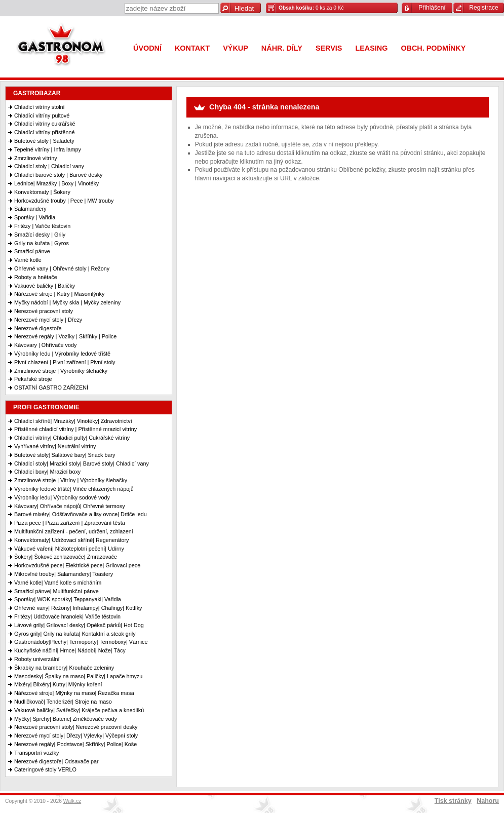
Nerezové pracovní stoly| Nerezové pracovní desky (76, 727)
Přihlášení (432, 8)
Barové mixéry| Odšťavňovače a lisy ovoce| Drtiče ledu (81, 514)
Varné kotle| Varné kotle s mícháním (58, 583)
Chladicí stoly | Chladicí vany (49, 166)
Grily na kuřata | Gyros (42, 243)
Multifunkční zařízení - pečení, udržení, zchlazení (74, 531)
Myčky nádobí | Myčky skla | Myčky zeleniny (67, 302)
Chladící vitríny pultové (42, 115)
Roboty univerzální (37, 659)
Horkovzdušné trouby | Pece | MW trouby (64, 201)
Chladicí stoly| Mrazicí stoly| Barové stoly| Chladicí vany (82, 463)
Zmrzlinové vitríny (36, 158)
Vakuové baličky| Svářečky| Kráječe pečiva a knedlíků (79, 710)
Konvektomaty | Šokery (42, 192)
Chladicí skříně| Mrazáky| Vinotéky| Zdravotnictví (73, 421)
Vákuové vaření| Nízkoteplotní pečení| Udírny (69, 549)
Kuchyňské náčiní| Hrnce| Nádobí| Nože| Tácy (70, 650)
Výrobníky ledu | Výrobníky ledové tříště (62, 354)
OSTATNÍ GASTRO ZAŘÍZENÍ (51, 388)
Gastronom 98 (63, 47)
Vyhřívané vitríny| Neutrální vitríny (55, 446)
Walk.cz (72, 801)
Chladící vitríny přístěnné (44, 132)
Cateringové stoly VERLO (45, 769)
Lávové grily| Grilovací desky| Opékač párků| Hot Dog (79, 625)
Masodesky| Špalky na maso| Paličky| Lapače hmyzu (78, 676)
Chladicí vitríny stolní (40, 107)
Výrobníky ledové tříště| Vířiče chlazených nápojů (74, 489)
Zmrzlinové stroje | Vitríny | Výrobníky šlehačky (71, 480)
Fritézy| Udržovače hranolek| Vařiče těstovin (67, 616)
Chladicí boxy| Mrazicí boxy (47, 472)
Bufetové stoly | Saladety (44, 141)
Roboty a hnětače (36, 277)
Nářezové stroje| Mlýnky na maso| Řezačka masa (74, 693)
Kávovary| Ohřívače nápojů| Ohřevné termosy (70, 506)
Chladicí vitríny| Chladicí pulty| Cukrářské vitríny (72, 438)
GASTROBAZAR (37, 93)
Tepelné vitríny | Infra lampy (48, 149)
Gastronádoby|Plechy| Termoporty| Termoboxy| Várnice (81, 642)
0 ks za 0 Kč (311, 8)
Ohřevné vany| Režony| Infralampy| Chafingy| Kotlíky (78, 608)
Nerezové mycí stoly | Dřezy (48, 320)
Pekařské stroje (33, 379)
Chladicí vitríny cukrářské (45, 124)
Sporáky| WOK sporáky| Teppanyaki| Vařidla (68, 599)
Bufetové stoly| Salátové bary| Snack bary (65, 455)
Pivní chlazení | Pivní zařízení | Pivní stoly (65, 362)
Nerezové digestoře (38, 328)
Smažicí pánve (32, 251)
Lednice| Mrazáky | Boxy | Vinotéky (56, 183)
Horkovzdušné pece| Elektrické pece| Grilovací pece (77, 565)
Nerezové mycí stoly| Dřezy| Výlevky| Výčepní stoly (76, 735)
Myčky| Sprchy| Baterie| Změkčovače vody (66, 719)
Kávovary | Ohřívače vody (45, 345)
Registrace (483, 8)
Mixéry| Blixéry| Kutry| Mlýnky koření (58, 684)
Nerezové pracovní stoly (44, 311)
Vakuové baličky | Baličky (45, 286)
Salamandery (30, 209)
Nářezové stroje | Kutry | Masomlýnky (59, 294)
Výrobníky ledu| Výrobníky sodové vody (62, 497)
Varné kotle (28, 260)
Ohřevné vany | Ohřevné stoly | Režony (62, 268)
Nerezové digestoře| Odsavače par (56, 761)
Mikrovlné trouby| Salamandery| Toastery (64, 574)
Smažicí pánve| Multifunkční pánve (56, 591)
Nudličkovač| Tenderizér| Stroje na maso (63, 702)
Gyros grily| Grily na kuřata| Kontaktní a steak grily (75, 634)
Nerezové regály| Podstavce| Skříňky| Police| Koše (75, 744)
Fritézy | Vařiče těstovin (42, 226)
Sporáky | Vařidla (35, 217)
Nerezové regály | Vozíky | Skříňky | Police (65, 336)
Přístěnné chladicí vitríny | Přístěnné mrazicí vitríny (75, 429)
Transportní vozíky (36, 753)
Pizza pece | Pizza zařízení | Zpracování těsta (70, 523)
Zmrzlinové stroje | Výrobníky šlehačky (61, 371)
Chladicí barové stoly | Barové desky (58, 175)
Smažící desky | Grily (40, 235)
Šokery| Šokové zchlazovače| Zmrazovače (66, 557)
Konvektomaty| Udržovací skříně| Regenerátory (71, 540)
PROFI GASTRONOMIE (46, 407)
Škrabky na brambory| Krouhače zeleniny (64, 668)
